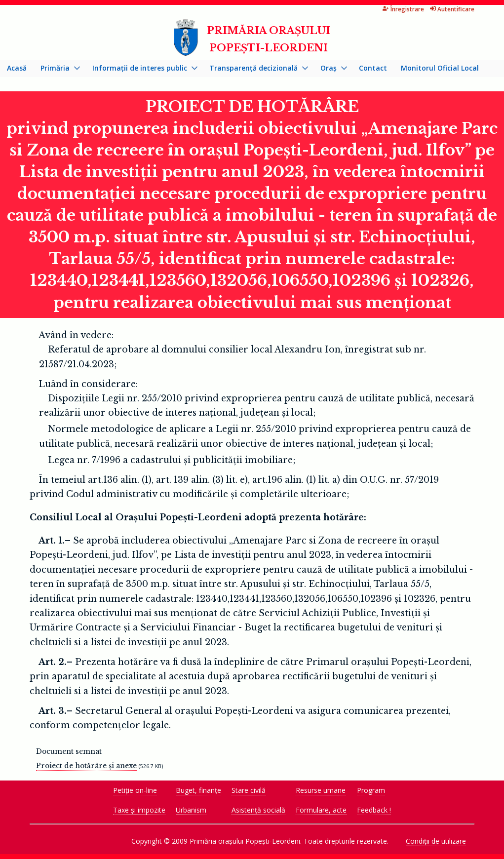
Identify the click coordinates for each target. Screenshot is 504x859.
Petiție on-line (135, 790)
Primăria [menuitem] (57, 70)
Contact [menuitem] (373, 68)
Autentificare (452, 9)
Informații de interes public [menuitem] (141, 70)
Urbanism (191, 810)
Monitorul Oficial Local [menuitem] (440, 68)
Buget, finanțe (198, 790)
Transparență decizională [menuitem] (255, 70)
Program (371, 790)
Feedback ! (374, 810)
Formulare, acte (321, 810)
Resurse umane (321, 790)
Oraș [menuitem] (330, 70)
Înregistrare (403, 9)
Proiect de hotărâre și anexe (86, 766)
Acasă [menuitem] (17, 68)
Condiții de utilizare (436, 841)
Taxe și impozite (139, 810)
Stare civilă (249, 790)
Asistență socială (258, 810)
